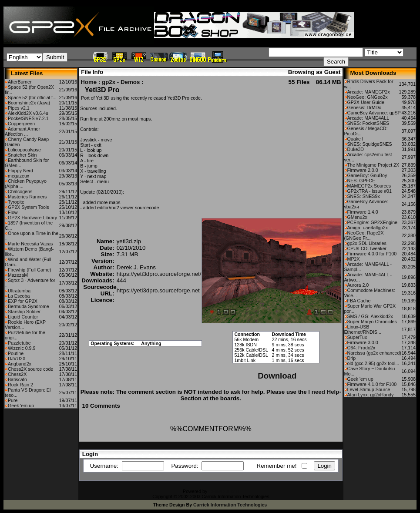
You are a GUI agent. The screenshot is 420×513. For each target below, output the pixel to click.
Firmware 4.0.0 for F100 (372, 254)
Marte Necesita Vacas (30, 244)
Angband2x (20, 364)
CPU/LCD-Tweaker (367, 248)
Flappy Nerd (20, 171)
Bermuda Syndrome (29, 306)
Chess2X (17, 374)
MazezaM (18, 275)
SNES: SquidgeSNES (370, 144)
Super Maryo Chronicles (372, 322)
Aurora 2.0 (358, 285)
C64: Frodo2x (361, 348)
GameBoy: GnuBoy (367, 175)
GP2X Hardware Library (32, 218)
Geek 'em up (21, 406)
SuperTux (357, 337)
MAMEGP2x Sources (369, 186)
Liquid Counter (23, 317)
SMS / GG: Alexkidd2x (370, 316)
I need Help (324, 392)
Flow (13, 212)
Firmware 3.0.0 (363, 342)
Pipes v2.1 (19, 108)
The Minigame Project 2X (373, 165)
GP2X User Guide (366, 102)
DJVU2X (17, 359)
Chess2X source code (30, 369)
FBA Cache (359, 301)
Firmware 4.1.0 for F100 (372, 384)
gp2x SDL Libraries (367, 243)
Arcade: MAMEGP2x (369, 92)
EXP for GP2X (23, 301)
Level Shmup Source (369, 389)
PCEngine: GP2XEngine (373, 222)
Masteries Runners (27, 197)
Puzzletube (19, 343)
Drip (352, 358)
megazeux (18, 176)
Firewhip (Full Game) (29, 270)
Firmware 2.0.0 (363, 170)
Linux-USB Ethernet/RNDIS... (363, 329)
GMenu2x (357, 217)
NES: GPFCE (361, 181)
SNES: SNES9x (364, 196)
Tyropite (16, 202)
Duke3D (356, 149)
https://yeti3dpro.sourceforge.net (158, 290)
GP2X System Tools (29, 207)
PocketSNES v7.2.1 (28, 118)
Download (277, 376)
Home (89, 82)
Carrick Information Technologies (230, 505)
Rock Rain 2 (20, 385)
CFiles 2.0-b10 (223, 491)
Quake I (355, 139)
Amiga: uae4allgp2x (368, 228)
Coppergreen (21, 124)
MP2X (354, 259)
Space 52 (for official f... (32, 97)
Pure (13, 400)
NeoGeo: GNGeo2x (368, 97)
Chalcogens (20, 191)
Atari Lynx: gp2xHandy (371, 395)
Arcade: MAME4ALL (368, 118)
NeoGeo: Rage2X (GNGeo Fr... (364, 235)
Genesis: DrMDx (364, 107)
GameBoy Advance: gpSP (374, 113)
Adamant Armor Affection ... (22, 131)
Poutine (16, 353)
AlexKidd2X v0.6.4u (28, 113)
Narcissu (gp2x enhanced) (374, 353)
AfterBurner (20, 82)
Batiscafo (17, 379)
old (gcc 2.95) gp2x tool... (373, 363)
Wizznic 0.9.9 (22, 348)
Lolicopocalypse (24, 150)
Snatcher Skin (22, 155)
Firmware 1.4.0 (363, 212)
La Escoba (19, 296)
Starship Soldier (24, 312)
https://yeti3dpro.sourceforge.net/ (159, 274)
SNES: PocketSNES (368, 123)
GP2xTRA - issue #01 (370, 191)
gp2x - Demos (121, 82)
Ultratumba (19, 291)
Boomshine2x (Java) (29, 103)
